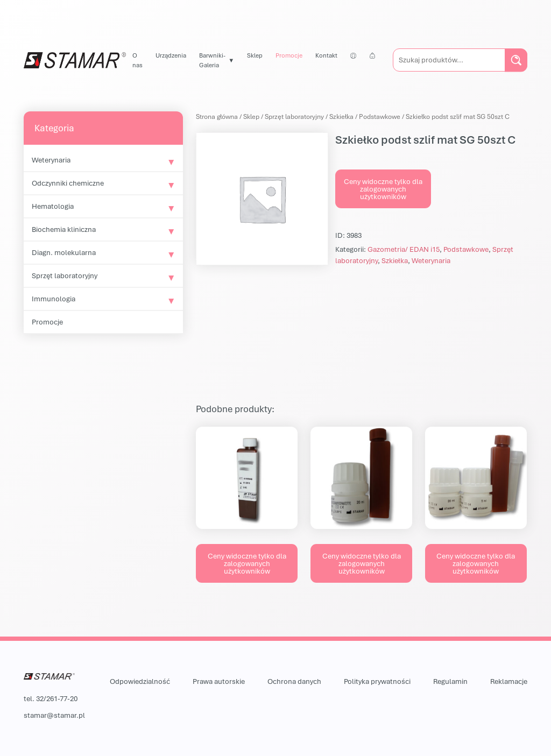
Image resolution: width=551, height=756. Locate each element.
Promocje (289, 55)
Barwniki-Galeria (212, 60)
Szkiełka (341, 116)
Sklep (255, 55)
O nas (137, 60)
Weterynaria (51, 160)
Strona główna (217, 116)
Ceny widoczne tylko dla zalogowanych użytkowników (383, 189)
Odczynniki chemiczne (68, 183)
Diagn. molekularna (64, 252)
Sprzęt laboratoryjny (65, 275)
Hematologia (53, 206)
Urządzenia (171, 55)
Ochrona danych (294, 681)
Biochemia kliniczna (64, 229)
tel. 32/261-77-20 (51, 698)
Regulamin (450, 681)
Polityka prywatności (377, 681)
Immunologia (54, 299)
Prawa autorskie (219, 681)
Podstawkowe (380, 116)
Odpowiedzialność (140, 681)
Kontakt (326, 55)
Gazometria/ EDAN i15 (404, 249)
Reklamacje (509, 681)
